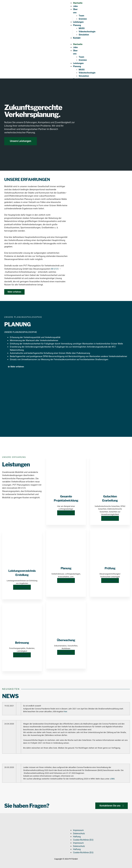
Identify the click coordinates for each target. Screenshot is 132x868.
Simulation (84, 35)
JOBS (112, 779)
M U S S (55, 269)
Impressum (78, 830)
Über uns (75, 11)
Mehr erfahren (22, 587)
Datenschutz (79, 833)
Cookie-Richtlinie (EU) (83, 840)
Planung (77, 25)
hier (65, 712)
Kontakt (77, 38)
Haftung (77, 837)
